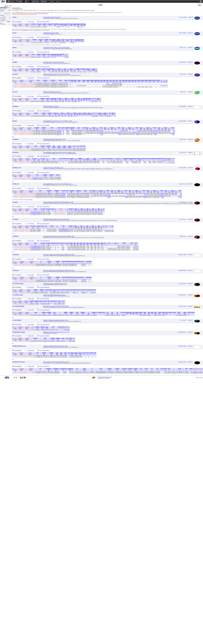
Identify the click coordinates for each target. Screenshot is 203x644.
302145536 (59, 131)
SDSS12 (52, 226)
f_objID (59, 128)
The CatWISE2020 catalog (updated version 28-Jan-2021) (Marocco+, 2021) (59, 152)
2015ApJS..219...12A (183, 219)
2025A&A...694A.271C (183, 295)
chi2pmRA (154, 159)
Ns (83, 128)
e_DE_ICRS (67, 243)
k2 (164, 159)
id (41, 261)
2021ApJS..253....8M (183, 152)
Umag (95, 80)
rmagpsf (140, 312)
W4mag (150, 80)
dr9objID (35, 338)
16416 (102, 134)
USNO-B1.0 (33, 24)
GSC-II (22, 45)
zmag (117, 80)
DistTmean (94, 312)
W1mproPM (126, 159)
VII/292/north (16, 255)
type (72, 261)
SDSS (53, 327)
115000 (155, 134)
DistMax (71, 312)
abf (170, 159)
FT (64, 327)
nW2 (65, 159)
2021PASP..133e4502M (183, 168)
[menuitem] (3, 1)
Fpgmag (84, 80)
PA (167, 80)
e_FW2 (70, 146)
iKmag (130, 128)
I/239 (69, 29)
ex (94, 99)
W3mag (146, 80)
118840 (137, 134)
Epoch (59, 24)
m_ (57, 226)
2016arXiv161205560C (183, 121)
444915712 (59, 133)
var (96, 99)
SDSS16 (124, 243)
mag (71, 25)
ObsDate (71, 209)
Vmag (67, 40)
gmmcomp (78, 261)
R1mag (75, 24)
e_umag (87, 243)
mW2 (67, 159)
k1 (163, 159)
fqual (90, 261)
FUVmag (154, 80)
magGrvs (71, 69)
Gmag (72, 80)
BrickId (45, 301)
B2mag (78, 24)
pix (66, 55)
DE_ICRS (53, 80)
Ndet (68, 24)
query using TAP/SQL (45, 22)
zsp (104, 209)
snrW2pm (107, 159)
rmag (110, 80)
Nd (85, 128)
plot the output (31, 22)
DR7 (69, 330)
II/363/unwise (16, 139)
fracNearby (192, 312)
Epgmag (88, 80)
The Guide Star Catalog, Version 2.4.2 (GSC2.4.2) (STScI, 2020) (57, 74)
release (63, 261)
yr (59, 25)
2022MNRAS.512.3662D (182, 255)
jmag (55, 54)
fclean (88, 261)
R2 (112, 312)
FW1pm (111, 159)
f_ (107, 243)
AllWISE (36, 113)
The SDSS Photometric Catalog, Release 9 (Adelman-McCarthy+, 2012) (58, 202)
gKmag (94, 128)
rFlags (119, 128)
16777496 (101, 131)
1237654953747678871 (35, 214)
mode (52, 209)
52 (63, 134)
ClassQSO (63, 290)
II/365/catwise (16, 152)
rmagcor (72, 353)
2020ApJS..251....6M (183, 184)
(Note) (101, 108)
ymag (120, 80)
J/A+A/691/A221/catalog (18, 284)
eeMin (55, 99)
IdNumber (50, 290)
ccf (92, 99)
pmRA (62, 24)
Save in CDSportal (3, 9)
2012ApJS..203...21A (183, 202)
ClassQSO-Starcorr (92, 290)
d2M (98, 99)
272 (138, 131)
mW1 (62, 159)
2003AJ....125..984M (183, 17)
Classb (84, 353)
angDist (137, 312)
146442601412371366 (37, 179)
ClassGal (58, 290)
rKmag (112, 128)
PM (133, 312)
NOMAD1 (34, 40)
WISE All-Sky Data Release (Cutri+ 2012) (52, 92)
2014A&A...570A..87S (183, 62)
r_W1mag (174, 312)
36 (63, 131)
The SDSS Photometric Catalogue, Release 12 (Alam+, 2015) (56, 219)
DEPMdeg (80, 159)
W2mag (142, 80)
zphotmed (55, 301)
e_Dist (77, 312)
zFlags (155, 128)
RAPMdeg (72, 159)
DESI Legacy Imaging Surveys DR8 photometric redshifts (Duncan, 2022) (59, 255)
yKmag (166, 128)
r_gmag (169, 312)
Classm (87, 353)
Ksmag (129, 80)
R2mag (81, 24)
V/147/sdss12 (15, 219)
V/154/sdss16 (15, 236)
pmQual (136, 159)
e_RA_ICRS (61, 243)
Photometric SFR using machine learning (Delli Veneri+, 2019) (56, 332)
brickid (67, 261)
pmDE (66, 24)
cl (55, 209)
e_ (56, 40)
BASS (37, 353)
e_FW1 (64, 146)
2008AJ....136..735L (183, 47)
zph (106, 226)
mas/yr (62, 25)
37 (63, 132)
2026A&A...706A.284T (183, 306)
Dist (139, 159)
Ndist (104, 312)
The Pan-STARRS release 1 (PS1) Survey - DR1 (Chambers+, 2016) (57, 121)
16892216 (101, 133)
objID (60, 80)
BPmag (130, 312)
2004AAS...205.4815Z (183, 33)
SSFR (70, 338)
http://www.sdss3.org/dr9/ (28, 200)
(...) (56, 41)
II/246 (116, 29)
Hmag (79, 40)
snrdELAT (149, 159)
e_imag (98, 243)
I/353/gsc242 (15, 74)
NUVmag (158, 80)
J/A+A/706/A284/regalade (18, 306)
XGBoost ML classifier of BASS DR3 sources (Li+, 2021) (55, 346)
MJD (136, 243)
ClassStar (67, 290)
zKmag (148, 128)
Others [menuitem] (51, 1)
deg (39, 25)
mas (50, 25)
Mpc (55, 313)
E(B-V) (179, 312)
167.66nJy (59, 147)
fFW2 (84, 146)
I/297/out (15, 33)
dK (167, 312)
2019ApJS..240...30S (183, 139)
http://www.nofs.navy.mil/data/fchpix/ (42, 14)
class (46, 226)
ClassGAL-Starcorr (83, 290)
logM (185, 312)
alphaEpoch (79, 69)
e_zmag (102, 243)
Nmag (60, 54)
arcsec (15, 25)
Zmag (132, 80)
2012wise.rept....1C (183, 92)
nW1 (60, 159)
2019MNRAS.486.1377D (182, 332)
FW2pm (118, 159)
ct (111, 160)
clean (57, 243)
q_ (54, 209)
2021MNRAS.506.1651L (182, 346)
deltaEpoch (84, 69)
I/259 (74, 29)
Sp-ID (132, 243)
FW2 (59, 146)
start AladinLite (18, 22)
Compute (3, 20)
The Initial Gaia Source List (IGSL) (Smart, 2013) (54, 62)
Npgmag (92, 80)
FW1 (54, 146)
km (166, 159)
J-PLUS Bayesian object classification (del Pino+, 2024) (55, 284)
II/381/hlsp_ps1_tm (17, 168)
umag (104, 80)
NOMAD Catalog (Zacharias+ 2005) (51, 33)
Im (57, 102)
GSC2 (38, 80)
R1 (107, 312)
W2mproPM (131, 159)
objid (37, 175)
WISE (35, 99)
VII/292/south (16, 270)
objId (48, 301)
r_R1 (121, 312)
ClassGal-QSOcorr (74, 290)
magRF (59, 69)
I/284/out (15, 17)
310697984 (59, 132)
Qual (63, 128)
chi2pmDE (159, 159)
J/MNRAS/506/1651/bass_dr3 (19, 346)
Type (62, 327)
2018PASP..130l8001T (90, 169)
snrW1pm (102, 159)
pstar (75, 261)
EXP (72, 264)
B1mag (71, 24)
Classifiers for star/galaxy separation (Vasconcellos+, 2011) (56, 320)
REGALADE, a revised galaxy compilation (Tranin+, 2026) (56, 306)
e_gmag (91, 243)
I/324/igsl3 (15, 62)
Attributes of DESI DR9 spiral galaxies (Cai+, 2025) (54, 295)
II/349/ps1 (15, 121)
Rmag (72, 40)
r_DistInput (100, 312)
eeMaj (52, 99)
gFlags (101, 128)
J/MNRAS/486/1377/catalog (19, 332)
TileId (46, 290)
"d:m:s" (27, 25)
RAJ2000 (39, 24)
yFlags (173, 128)
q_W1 (74, 146)
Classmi (94, 353)
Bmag (63, 40)
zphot (82, 261)
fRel (188, 312)
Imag (84, 24)
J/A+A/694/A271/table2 (18, 295)
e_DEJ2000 (55, 24)
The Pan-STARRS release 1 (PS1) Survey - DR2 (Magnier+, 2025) (57, 184)
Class (63, 54)
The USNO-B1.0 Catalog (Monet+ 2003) (52, 17)
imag (114, 80)
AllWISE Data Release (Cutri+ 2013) (51, 106)
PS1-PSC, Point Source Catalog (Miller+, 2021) (53, 168)
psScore (58, 175)
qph (110, 113)
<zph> (112, 226)
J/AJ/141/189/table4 (17, 320)
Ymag (135, 80)
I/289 (80, 29)
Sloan (66, 330)
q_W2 (78, 146)
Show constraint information (18, 9)
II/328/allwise (16, 106)
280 (174, 131)
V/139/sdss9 (15, 202)
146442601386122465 (37, 178)
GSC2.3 (33, 54)
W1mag (139, 80)
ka (162, 159)
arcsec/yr (88, 160)
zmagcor (80, 353)
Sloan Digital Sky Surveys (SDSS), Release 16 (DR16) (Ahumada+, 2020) (59, 236)
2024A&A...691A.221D (183, 283)
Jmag (76, 40)
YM (50, 40)
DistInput (83, 312)
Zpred (63, 301)
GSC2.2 (48, 45)
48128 (124, 315)
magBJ (53, 69)
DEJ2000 (44, 24)
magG (65, 69)
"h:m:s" (20, 25)
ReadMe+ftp (190, 17)
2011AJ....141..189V (183, 320)
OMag (75, 80)
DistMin (66, 312)
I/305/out (15, 48)
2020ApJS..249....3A (183, 236)
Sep (168, 159)
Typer (59, 327)
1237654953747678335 (35, 213)
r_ (65, 40)
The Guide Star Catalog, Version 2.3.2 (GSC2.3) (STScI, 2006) (56, 48)
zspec (51, 301)
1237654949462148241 (35, 212)
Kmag (82, 40)
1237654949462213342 (35, 246)
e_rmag (95, 243)
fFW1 (81, 146)
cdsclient (36, 30)
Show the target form (17, 8)
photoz (63, 338)
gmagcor (76, 353)
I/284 (89, 29)
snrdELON (143, 159)
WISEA (173, 163)
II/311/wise (15, 92)
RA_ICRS (45, 80)
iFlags (137, 128)
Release (41, 301)
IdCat (124, 312)
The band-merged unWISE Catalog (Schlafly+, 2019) (54, 139)
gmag (107, 80)
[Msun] (185, 313)
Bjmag (79, 80)
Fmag (52, 54)
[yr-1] (70, 339)
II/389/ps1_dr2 (16, 184)
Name (54, 159)
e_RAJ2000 (50, 24)
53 (63, 133)
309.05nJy (54, 147)
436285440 (59, 134)
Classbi (91, 353)
